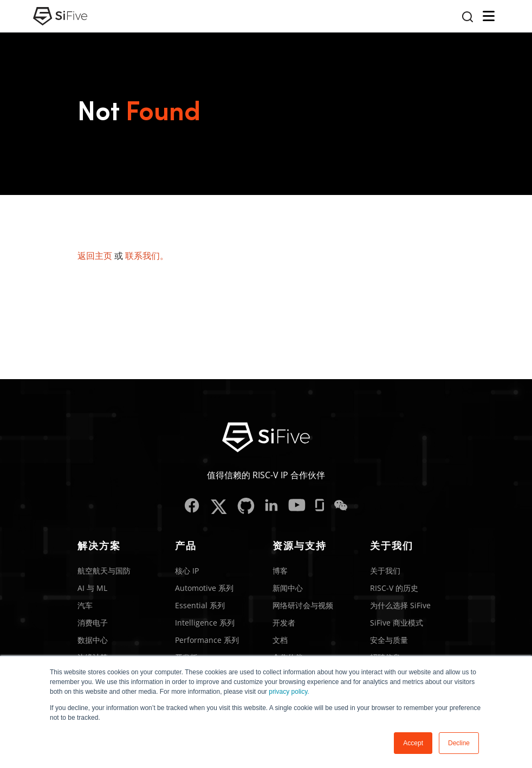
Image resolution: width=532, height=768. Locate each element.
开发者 (284, 623)
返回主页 (95, 256)
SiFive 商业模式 (397, 623)
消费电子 (93, 623)
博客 (280, 571)
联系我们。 (147, 256)
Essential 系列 (200, 605)
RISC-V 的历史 (394, 588)
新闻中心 (288, 588)
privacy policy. (289, 692)
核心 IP (187, 571)
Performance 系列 (207, 640)
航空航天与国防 (104, 571)
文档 (280, 640)
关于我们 (385, 571)
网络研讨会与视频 (303, 605)
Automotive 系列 (204, 588)
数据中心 (93, 640)
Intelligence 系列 (205, 623)
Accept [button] (413, 743)
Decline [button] (459, 743)
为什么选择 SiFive (400, 605)
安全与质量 (389, 640)
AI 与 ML (92, 588)
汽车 (85, 605)
